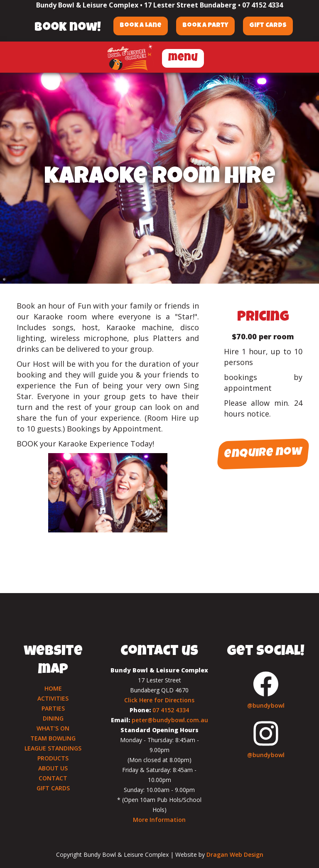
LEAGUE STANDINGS (53, 748)
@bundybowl (266, 705)
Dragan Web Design (235, 855)
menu (183, 58)
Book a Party (205, 26)
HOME (53, 688)
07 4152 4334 (263, 5)
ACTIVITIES (53, 698)
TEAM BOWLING (53, 738)
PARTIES (53, 708)
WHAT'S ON (53, 728)
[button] (183, 57)
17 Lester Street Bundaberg (190, 5)
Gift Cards (268, 26)
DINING (53, 718)
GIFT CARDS (53, 788)
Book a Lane (141, 26)
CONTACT (53, 778)
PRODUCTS (53, 758)
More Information (159, 820)
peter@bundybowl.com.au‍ (170, 720)
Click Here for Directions (159, 700)
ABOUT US (53, 768)
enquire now (263, 454)
